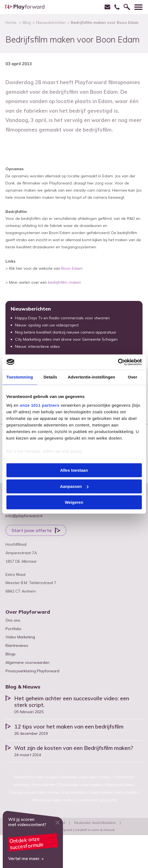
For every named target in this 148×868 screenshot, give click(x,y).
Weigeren (74, 502)
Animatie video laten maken (86, 777)
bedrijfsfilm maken (64, 282)
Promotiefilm (44, 785)
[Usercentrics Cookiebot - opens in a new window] (118, 362)
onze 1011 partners (40, 405)
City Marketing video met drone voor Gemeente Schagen (66, 339)
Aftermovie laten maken (53, 800)
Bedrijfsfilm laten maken (36, 777)
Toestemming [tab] (20, 377)
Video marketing (33, 840)
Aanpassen (74, 486)
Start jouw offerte (32, 530)
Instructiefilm (127, 792)
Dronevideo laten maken (81, 785)
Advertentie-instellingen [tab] (92, 377)
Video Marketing (20, 637)
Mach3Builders (104, 823)
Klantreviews (17, 645)
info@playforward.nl (24, 516)
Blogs (11, 654)
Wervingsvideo (119, 785)
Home (11, 22)
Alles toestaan (74, 470)
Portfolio (13, 629)
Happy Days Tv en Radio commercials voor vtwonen (62, 318)
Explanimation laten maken (88, 792)
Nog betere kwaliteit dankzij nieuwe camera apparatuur (66, 332)
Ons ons (13, 620)
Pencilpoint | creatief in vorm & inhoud (84, 830)
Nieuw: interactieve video (37, 346)
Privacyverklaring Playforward (32, 671)
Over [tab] (133, 377)
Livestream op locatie (97, 800)
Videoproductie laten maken (34, 792)
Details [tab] (50, 377)
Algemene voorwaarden (27, 662)
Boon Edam (72, 268)
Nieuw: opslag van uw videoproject (47, 325)
